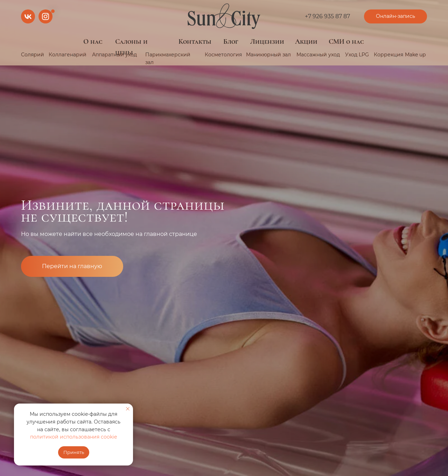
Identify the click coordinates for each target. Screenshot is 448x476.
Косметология (223, 55)
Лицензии (267, 42)
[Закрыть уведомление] (128, 409)
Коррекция (388, 55)
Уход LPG (357, 55)
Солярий (33, 55)
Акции (306, 42)
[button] (395, 16)
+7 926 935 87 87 (327, 16)
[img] (224, 16)
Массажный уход (318, 55)
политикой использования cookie (73, 437)
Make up (415, 55)
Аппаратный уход (114, 55)
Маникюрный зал (268, 55)
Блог (231, 42)
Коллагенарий (68, 55)
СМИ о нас (346, 42)
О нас (93, 42)
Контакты (195, 42)
